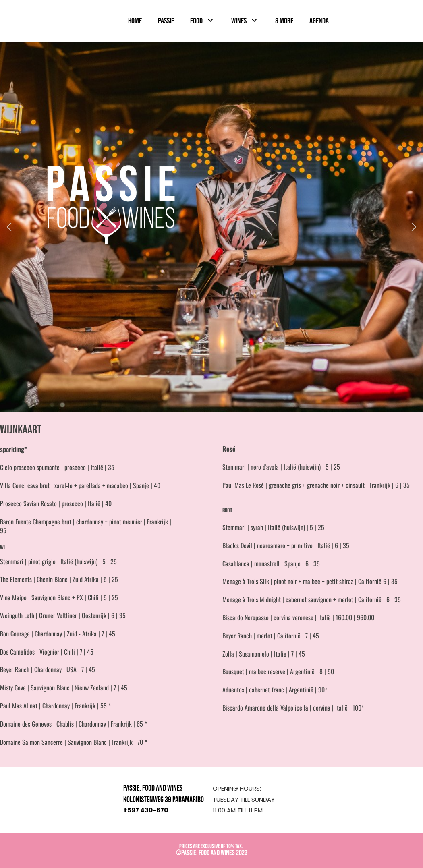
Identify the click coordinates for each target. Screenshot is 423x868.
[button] (9, 227)
